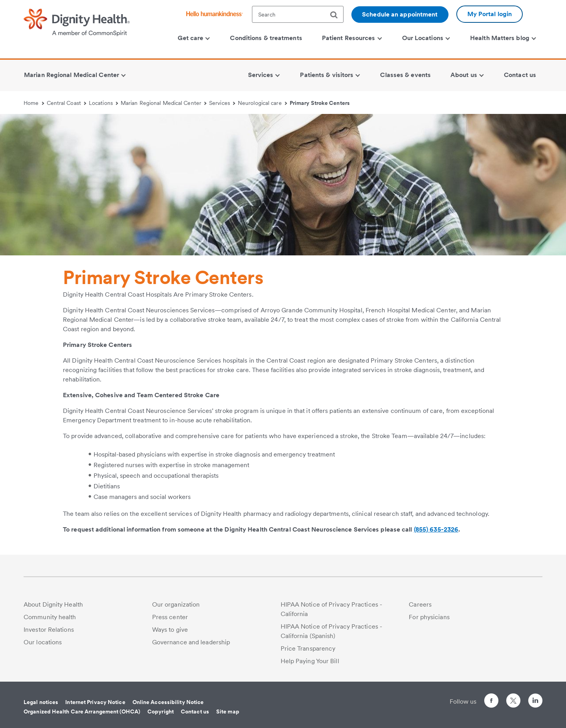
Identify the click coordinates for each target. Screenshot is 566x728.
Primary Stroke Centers (320, 103)
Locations (103, 103)
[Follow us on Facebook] (491, 702)
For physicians (429, 617)
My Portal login (490, 14)
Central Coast (67, 103)
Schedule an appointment (400, 14)
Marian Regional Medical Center (164, 103)
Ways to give (170, 630)
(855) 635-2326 (436, 529)
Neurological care (262, 103)
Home (34, 103)
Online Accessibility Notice (168, 702)
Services (222, 103)
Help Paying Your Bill (310, 661)
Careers (420, 604)
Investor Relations (49, 630)
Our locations (43, 642)
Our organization (176, 604)
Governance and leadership (191, 642)
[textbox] (298, 14)
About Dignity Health (53, 604)
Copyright (161, 711)
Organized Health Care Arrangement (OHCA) (82, 711)
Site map (228, 711)
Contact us (195, 711)
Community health (50, 617)
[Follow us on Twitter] (513, 697)
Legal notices (41, 702)
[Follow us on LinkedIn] (535, 702)
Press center (170, 617)
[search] (337, 15)
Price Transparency (308, 648)
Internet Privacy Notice (95, 702)
